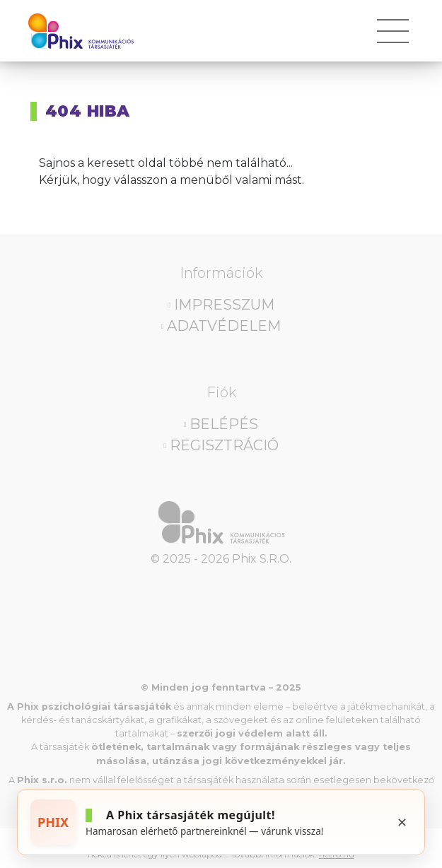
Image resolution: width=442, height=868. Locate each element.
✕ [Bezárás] (402, 822)
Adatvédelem (224, 326)
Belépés (224, 424)
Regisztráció (224, 445)
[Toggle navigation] (393, 36)
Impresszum (224, 305)
